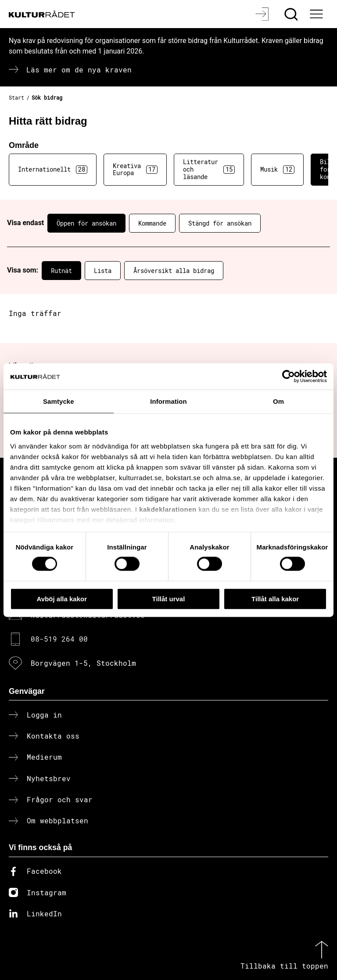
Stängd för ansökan (220, 223)
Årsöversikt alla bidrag (174, 271)
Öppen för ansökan (86, 223)
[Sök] (292, 14)
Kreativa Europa (135, 169)
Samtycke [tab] (59, 401)
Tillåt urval (169, 598)
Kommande (152, 223)
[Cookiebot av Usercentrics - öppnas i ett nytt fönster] (289, 376)
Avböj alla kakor (62, 598)
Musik (277, 169)
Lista (103, 271)
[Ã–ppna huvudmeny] (317, 14)
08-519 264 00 (59, 639)
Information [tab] (168, 401)
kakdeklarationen (168, 509)
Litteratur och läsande (209, 169)
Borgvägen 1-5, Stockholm (83, 663)
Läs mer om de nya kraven (79, 70)
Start (16, 97)
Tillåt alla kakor (275, 598)
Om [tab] (278, 401)
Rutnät (61, 271)
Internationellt (53, 169)
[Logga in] (263, 14)
